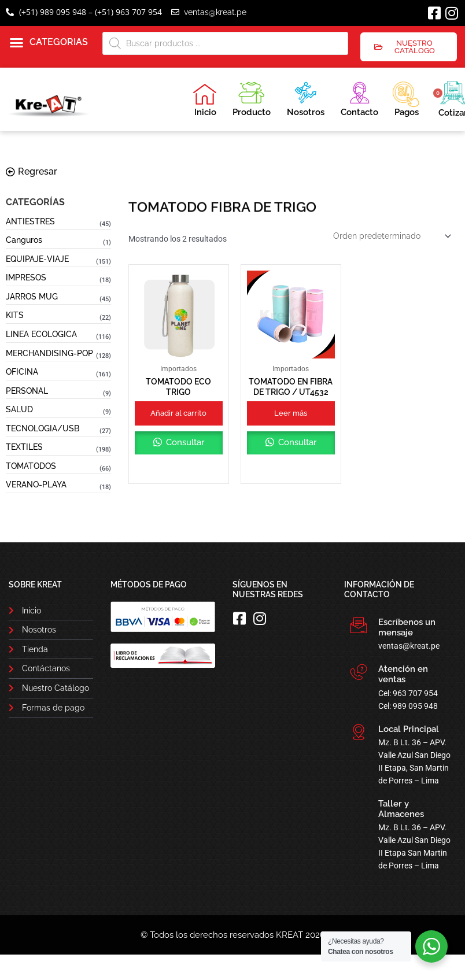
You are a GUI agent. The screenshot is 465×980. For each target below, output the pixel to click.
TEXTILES (24, 447)
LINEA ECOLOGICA (41, 334)
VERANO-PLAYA (36, 485)
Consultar (184, 443)
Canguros (24, 240)
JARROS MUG (32, 297)
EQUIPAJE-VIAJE (37, 259)
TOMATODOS (31, 466)
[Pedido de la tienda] (391, 236)
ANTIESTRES (30, 221)
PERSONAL (27, 391)
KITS (15, 315)
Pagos (406, 98)
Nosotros (306, 97)
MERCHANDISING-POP (49, 353)
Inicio (205, 100)
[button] (49, 43)
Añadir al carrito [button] (178, 413)
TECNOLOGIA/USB (43, 428)
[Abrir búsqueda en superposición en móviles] (226, 43)
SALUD (19, 409)
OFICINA (22, 372)
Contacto (359, 97)
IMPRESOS (26, 278)
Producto (252, 97)
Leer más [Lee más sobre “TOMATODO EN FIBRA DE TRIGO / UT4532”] (291, 413)
